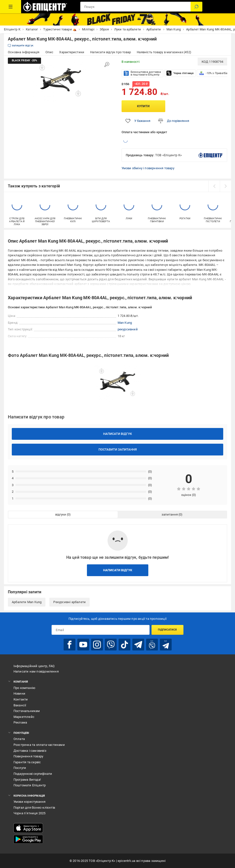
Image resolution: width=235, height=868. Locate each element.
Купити (143, 106)
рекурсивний (128, 329)
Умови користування (30, 802)
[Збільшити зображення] (107, 65)
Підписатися (167, 630)
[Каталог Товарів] (11, 7)
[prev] (214, 186)
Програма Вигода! (27, 780)
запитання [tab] (170, 514)
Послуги (20, 768)
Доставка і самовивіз (30, 751)
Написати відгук (117, 434)
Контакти (21, 699)
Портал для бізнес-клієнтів (34, 808)
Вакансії (20, 705)
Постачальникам (27, 711)
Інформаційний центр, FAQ (34, 666)
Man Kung (125, 323)
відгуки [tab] (61, 514)
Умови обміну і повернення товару (148, 168)
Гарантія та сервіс (27, 762)
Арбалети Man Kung (27, 602)
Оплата (19, 739)
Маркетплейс (24, 717)
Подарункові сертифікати (33, 774)
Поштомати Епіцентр (30, 785)
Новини (19, 693)
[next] (225, 186)
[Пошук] (196, 7)
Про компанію (24, 688)
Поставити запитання (118, 449)
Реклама (20, 722)
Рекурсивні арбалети (69, 602)
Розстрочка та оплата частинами (39, 745)
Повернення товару (28, 756)
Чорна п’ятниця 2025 (30, 813)
